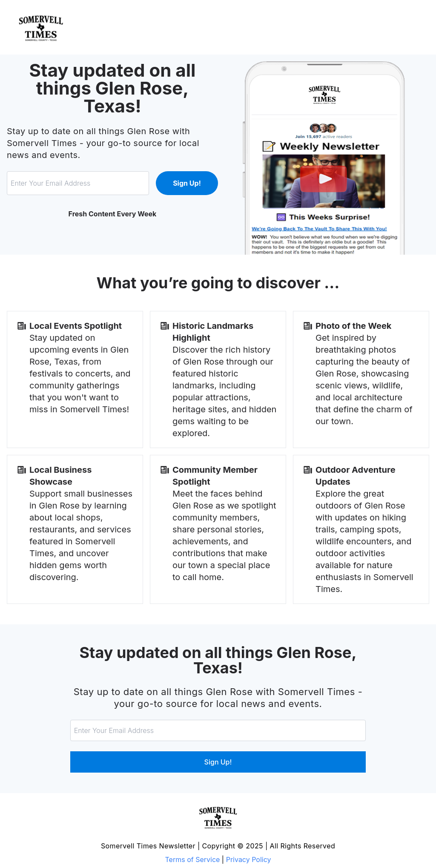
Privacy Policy (249, 859)
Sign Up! (187, 183)
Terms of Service (193, 859)
